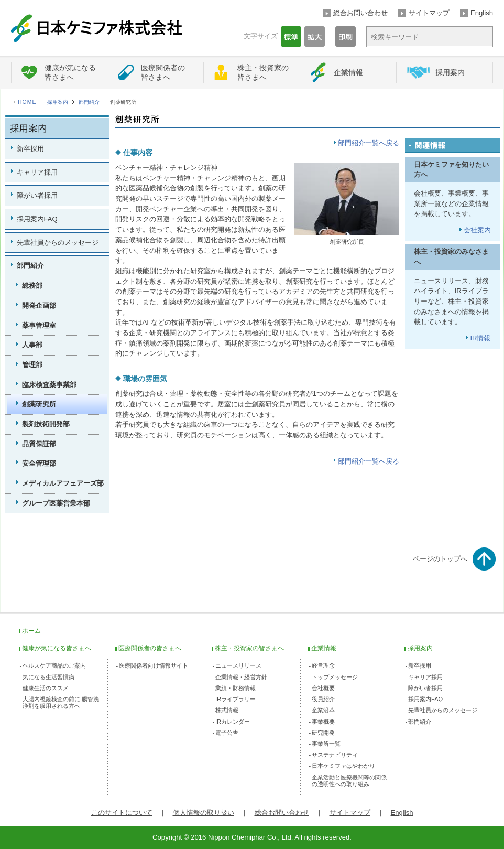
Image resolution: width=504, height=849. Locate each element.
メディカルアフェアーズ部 (63, 483)
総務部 (32, 286)
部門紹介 (89, 102)
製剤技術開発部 (46, 424)
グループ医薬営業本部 (56, 503)
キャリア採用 (37, 172)
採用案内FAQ (37, 219)
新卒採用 (30, 149)
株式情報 (227, 710)
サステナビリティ (335, 755)
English (482, 13)
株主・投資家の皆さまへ (263, 72)
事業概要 (323, 722)
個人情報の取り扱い (204, 813)
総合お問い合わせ (360, 13)
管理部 (32, 365)
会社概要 (323, 688)
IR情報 (480, 338)
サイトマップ (429, 13)
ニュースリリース (238, 665)
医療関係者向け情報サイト (154, 665)
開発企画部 (39, 305)
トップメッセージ (335, 677)
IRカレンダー (233, 722)
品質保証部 (39, 444)
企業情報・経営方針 (241, 677)
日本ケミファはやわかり (343, 766)
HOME (27, 102)
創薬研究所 (39, 404)
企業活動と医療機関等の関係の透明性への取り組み (349, 781)
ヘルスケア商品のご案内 (54, 665)
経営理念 (323, 665)
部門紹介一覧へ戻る (369, 143)
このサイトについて (122, 813)
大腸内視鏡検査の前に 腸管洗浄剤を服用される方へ (61, 702)
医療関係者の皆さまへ (163, 72)
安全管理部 (39, 463)
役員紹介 (323, 699)
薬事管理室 (39, 325)
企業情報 (348, 72)
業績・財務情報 (235, 688)
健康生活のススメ (46, 688)
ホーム (31, 631)
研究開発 (323, 733)
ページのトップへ (440, 559)
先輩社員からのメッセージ (58, 243)
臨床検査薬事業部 (49, 385)
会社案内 (477, 230)
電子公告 (227, 733)
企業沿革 (323, 710)
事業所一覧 (326, 744)
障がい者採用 (37, 195)
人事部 (32, 345)
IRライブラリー (235, 699)
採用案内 (450, 72)
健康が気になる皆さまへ (70, 72)
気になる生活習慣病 (48, 677)
